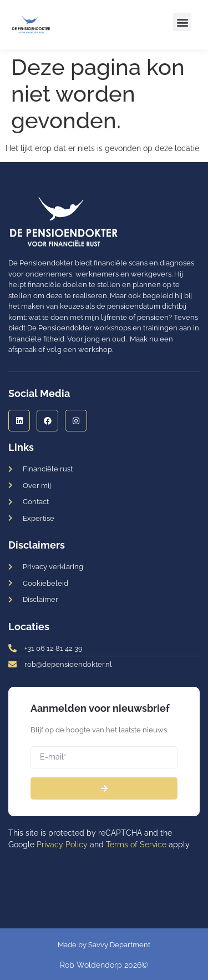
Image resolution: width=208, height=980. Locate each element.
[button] (182, 22)
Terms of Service (136, 845)
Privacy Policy (62, 845)
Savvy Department (119, 945)
